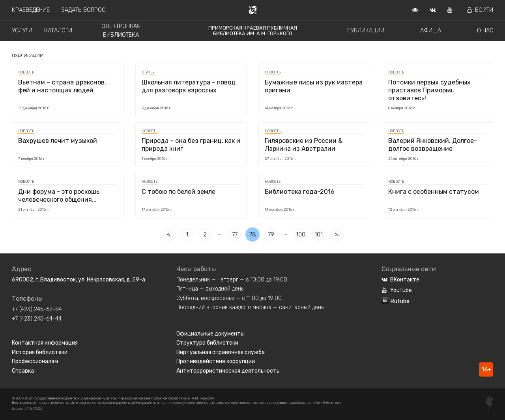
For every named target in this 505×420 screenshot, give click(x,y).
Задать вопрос (83, 10)
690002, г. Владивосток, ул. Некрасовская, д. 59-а (79, 280)
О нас (485, 31)
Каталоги (58, 31)
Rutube (396, 301)
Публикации (366, 31)
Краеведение (31, 10)
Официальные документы (210, 334)
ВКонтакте (400, 280)
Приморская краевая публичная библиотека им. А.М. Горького (253, 31)
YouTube (397, 290)
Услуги (22, 31)
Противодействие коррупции (216, 361)
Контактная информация (45, 343)
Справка (23, 371)
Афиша (431, 31)
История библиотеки (40, 352)
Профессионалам (35, 361)
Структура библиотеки (207, 343)
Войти (480, 10)
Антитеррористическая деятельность (228, 371)
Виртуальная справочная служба (221, 352)
